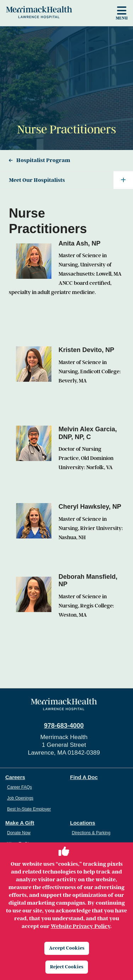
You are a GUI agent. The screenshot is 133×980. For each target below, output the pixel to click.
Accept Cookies (67, 948)
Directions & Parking (91, 833)
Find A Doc (84, 777)
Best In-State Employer (29, 809)
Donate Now (19, 833)
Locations (83, 823)
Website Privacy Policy (81, 926)
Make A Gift (20, 823)
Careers (15, 777)
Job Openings (20, 798)
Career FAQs (20, 787)
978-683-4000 (64, 726)
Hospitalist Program (43, 160)
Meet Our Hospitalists (71, 180)
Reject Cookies (67, 967)
